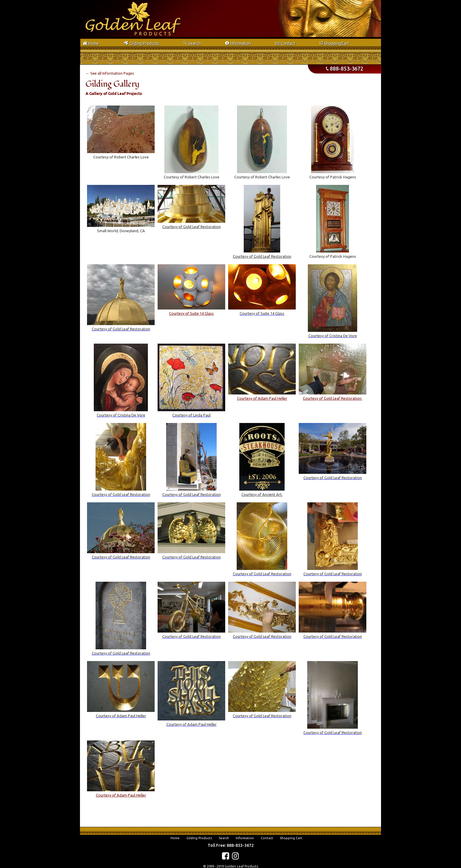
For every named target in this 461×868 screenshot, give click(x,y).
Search (224, 838)
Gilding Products (199, 838)
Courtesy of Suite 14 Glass (191, 313)
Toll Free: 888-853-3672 (231, 845)
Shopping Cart (291, 838)
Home (175, 838)
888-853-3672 (345, 68)
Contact (267, 838)
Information (245, 838)
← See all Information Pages (110, 73)
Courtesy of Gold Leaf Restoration (192, 227)
